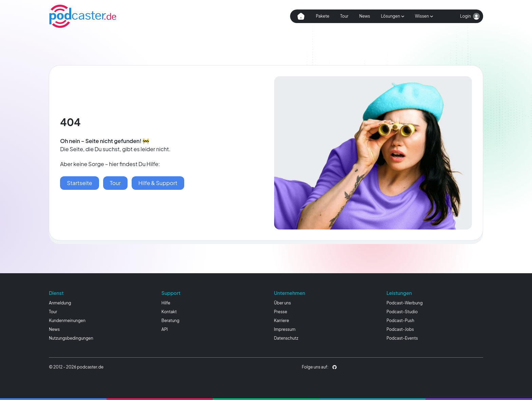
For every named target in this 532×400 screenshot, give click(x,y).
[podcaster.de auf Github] (335, 367)
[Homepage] (83, 16)
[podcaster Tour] (115, 183)
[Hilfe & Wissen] (158, 183)
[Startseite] (80, 183)
